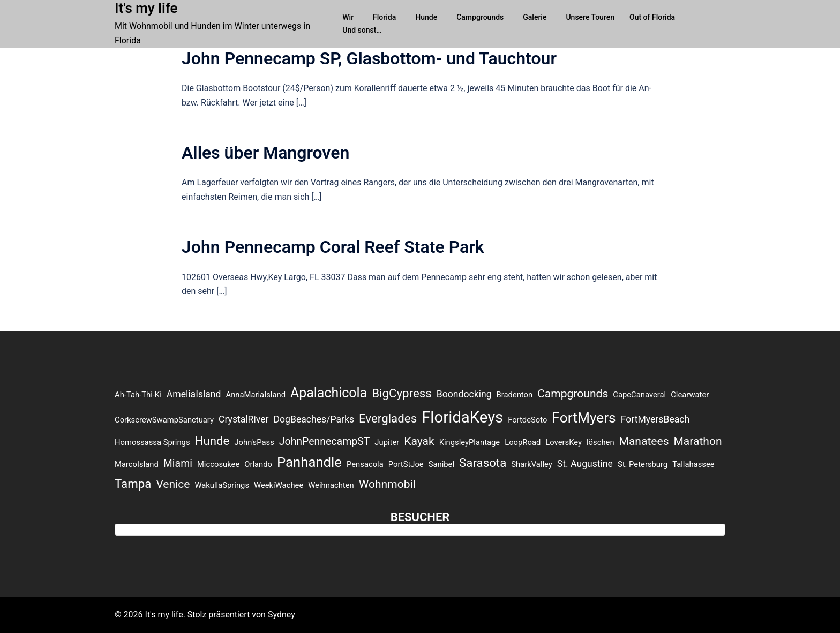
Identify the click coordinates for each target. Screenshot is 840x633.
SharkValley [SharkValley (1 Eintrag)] (532, 464)
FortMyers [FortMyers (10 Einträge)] (584, 418)
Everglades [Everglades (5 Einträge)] (388, 418)
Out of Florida (652, 17)
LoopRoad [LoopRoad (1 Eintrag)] (523, 442)
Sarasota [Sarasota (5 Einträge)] (483, 463)
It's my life (146, 8)
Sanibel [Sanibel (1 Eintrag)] (441, 464)
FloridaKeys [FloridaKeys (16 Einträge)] (462, 417)
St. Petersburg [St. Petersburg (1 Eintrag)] (643, 464)
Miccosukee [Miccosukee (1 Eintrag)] (218, 464)
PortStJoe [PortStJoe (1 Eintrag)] (406, 464)
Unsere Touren (590, 17)
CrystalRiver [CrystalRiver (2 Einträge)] (243, 419)
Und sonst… (362, 30)
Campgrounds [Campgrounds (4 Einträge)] (573, 393)
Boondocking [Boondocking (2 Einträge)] (464, 394)
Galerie (535, 17)
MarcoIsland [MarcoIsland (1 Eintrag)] (137, 464)
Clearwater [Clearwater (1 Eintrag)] (690, 395)
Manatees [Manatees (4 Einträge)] (644, 441)
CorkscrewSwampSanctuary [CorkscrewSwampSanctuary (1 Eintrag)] (164, 420)
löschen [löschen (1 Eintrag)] (601, 442)
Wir (348, 17)
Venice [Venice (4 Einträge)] (173, 484)
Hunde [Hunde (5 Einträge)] (212, 441)
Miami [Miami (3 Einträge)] (178, 464)
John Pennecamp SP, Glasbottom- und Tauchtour (369, 58)
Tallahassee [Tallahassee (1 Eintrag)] (693, 464)
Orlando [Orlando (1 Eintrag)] (258, 464)
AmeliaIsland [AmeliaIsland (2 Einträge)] (194, 394)
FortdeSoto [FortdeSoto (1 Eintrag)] (527, 420)
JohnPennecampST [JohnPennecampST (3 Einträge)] (325, 442)
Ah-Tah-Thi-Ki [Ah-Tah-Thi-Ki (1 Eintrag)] (138, 395)
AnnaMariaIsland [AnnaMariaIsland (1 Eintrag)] (256, 395)
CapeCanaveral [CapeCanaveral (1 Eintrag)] (639, 395)
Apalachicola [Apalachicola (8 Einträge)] (329, 393)
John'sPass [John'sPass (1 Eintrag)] (254, 442)
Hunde (426, 17)
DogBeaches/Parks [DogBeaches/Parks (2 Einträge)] (314, 419)
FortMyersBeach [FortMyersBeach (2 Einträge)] (655, 419)
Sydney (282, 615)
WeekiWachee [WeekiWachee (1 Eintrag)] (279, 485)
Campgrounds (480, 17)
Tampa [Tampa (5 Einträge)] (133, 484)
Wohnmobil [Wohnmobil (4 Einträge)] (387, 484)
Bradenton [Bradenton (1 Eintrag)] (515, 395)
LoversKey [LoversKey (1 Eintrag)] (564, 442)
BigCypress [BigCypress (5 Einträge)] (402, 393)
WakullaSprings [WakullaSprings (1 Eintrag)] (222, 485)
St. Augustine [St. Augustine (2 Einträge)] (585, 464)
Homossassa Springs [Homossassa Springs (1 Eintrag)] (152, 442)
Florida (384, 17)
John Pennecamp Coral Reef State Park (333, 247)
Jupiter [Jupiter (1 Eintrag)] (387, 442)
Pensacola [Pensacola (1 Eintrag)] (365, 464)
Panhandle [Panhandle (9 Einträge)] (309, 462)
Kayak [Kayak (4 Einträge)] (419, 441)
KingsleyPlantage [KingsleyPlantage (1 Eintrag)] (470, 442)
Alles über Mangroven (265, 153)
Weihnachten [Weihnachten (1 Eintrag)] (331, 485)
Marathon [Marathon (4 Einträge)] (697, 441)
